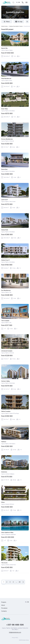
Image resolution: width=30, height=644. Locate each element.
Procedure (4, 608)
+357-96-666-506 (15, 625)
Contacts (4, 611)
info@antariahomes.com (15, 632)
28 (20, 582)
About (3, 605)
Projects (4, 602)
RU (17, 2)
